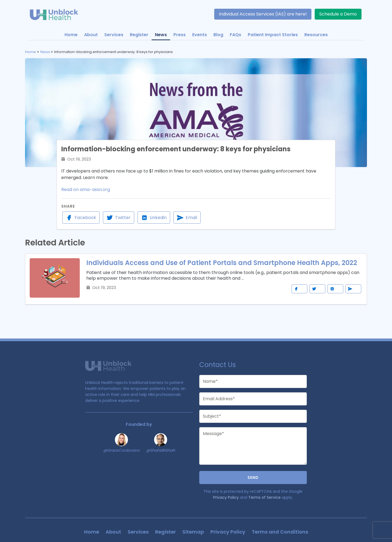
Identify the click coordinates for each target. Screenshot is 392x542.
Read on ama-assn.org (86, 190)
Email (187, 218)
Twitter (119, 218)
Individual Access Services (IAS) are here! (263, 14)
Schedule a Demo (338, 14)
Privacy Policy (226, 497)
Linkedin (154, 218)
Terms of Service (264, 497)
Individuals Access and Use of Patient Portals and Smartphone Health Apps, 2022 (222, 263)
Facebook (81, 218)
